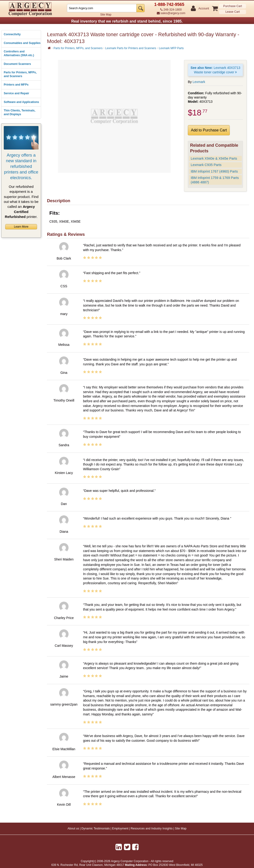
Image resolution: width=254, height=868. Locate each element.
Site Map (106, 15)
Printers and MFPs (16, 85)
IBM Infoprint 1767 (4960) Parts (214, 171)
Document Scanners (17, 64)
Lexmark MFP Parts (171, 48)
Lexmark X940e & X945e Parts (214, 158)
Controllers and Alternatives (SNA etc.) (19, 53)
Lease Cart (233, 12)
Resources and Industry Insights (152, 829)
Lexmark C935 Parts (206, 165)
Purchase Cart (233, 6)
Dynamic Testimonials (96, 829)
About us (73, 829)
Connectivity (12, 34)
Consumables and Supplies (22, 43)
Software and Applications (21, 102)
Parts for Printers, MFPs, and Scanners (20, 74)
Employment (120, 829)
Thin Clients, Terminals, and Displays (19, 112)
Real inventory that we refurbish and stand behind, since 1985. (127, 21)
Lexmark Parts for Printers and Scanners (131, 48)
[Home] (49, 48)
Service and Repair (16, 93)
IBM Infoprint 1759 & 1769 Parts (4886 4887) (215, 180)
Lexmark (199, 82)
